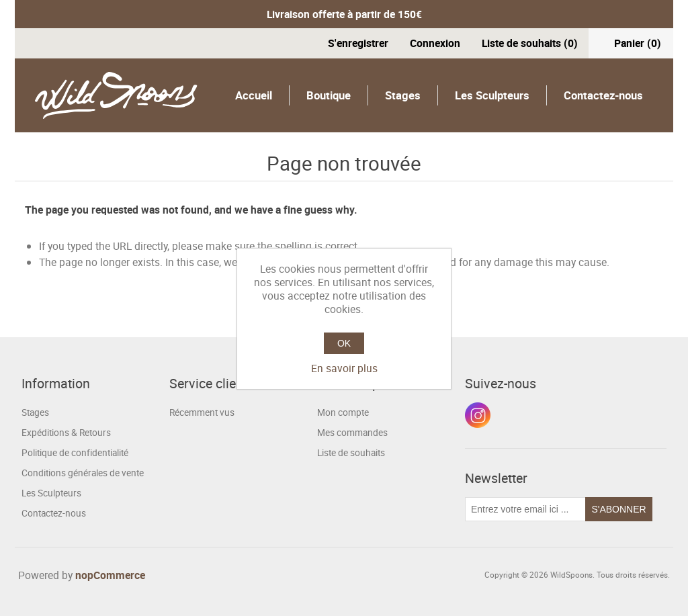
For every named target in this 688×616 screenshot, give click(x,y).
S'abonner (618, 509)
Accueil (254, 95)
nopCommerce (110, 575)
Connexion (435, 43)
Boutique (329, 95)
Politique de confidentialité (75, 453)
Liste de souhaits (351, 453)
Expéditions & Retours (66, 433)
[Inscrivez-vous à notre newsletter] (525, 509)
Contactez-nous (603, 95)
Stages (403, 95)
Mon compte (343, 412)
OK (344, 343)
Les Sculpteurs (492, 95)
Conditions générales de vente (83, 473)
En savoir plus (344, 368)
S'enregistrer (358, 43)
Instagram (478, 415)
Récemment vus (202, 412)
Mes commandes (352, 433)
